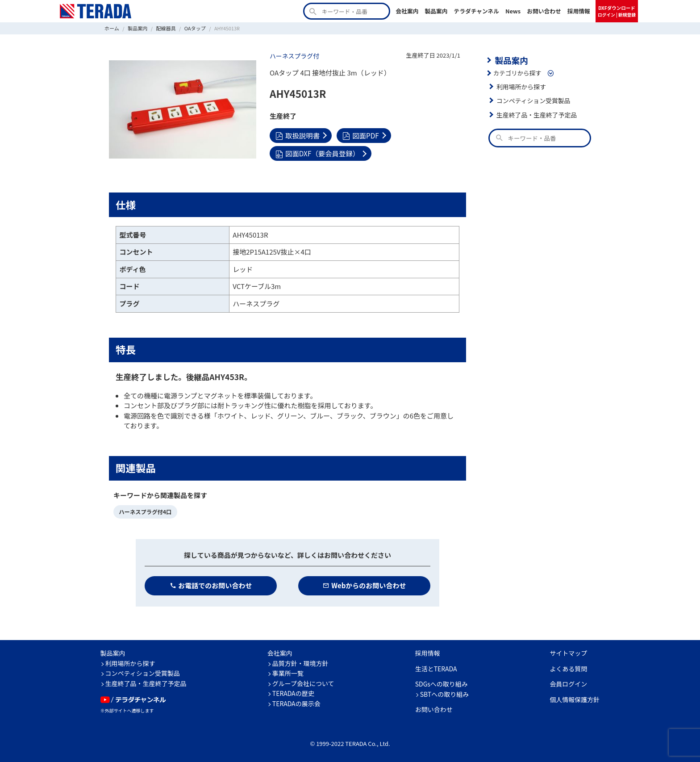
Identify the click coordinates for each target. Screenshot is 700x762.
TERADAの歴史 (293, 693)
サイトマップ (568, 653)
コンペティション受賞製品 (532, 100)
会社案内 (407, 11)
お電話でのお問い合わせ (211, 585)
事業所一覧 (288, 673)
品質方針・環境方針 (300, 663)
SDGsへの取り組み (442, 683)
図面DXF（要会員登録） (317, 153)
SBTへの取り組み (445, 694)
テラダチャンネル (476, 11)
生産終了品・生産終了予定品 (536, 114)
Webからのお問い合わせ (365, 585)
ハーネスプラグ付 (294, 56)
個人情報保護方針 (575, 699)
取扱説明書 (297, 135)
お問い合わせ (544, 11)
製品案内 (436, 11)
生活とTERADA (436, 668)
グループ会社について (303, 683)
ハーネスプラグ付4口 (144, 511)
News (513, 11)
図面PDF (359, 135)
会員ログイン (568, 683)
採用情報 (579, 11)
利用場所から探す (521, 86)
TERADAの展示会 (296, 703)
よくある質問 (568, 668)
